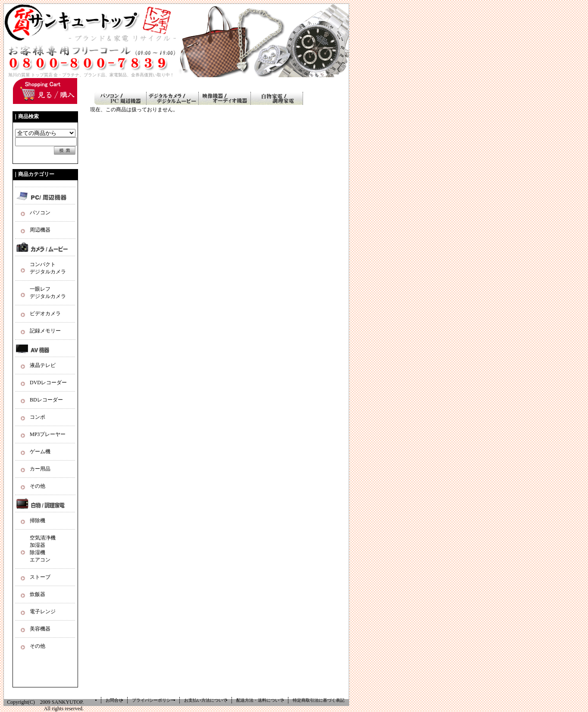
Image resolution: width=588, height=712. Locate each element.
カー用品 (40, 469)
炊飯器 (38, 594)
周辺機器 (40, 230)
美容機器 (40, 629)
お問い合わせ (287, 82)
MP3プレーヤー (48, 434)
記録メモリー (45, 331)
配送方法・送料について (260, 700)
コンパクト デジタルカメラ (48, 268)
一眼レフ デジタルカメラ (48, 293)
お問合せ (114, 700)
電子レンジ (43, 612)
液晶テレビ (43, 365)
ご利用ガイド (241, 82)
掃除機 (38, 521)
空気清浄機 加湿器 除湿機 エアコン (43, 549)
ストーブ (40, 577)
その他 (38, 486)
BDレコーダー (46, 400)
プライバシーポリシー (153, 700)
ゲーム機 (40, 452)
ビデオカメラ (45, 314)
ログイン (328, 82)
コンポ (38, 417)
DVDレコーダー (48, 383)
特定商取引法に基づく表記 (319, 700)
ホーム (199, 82)
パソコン (40, 213)
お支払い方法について (206, 700)
